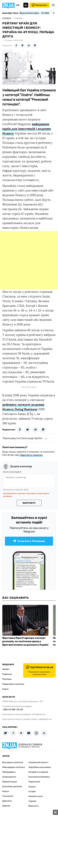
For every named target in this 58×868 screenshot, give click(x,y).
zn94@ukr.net (39, 714)
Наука (6, 791)
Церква (6, 806)
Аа (26, 5)
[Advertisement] (29, 260)
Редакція (7, 674)
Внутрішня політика (13, 762)
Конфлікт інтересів (38, 772)
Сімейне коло (35, 796)
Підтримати (39, 5)
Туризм (32, 801)
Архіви (6, 669)
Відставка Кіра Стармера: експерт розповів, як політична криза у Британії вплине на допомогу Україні (25, 641)
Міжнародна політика (14, 767)
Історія (32, 791)
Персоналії (34, 782)
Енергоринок (9, 777)
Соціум (32, 787)
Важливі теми (10, 13)
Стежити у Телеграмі (29, 541)
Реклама (7, 679)
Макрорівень (9, 772)
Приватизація (10, 782)
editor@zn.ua (45, 719)
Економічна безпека (39, 777)
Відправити (29, 503)
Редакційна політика (13, 684)
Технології (8, 796)
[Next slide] (53, 13)
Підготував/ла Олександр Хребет (23, 438)
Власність (34, 806)
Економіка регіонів (12, 786)
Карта (5, 689)
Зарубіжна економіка (40, 767)
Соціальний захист (38, 762)
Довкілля (7, 801)
